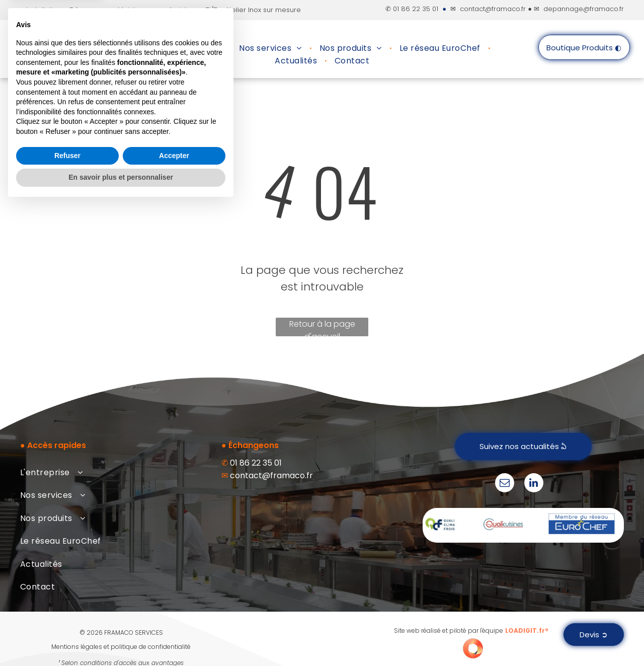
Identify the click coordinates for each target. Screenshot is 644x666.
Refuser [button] (67, 617)
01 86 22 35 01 (416, 9)
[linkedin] (534, 484)
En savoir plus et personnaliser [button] (121, 638)
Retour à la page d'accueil (322, 327)
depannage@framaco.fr (584, 9)
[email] (505, 484)
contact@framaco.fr (493, 9)
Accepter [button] (174, 617)
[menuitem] (193, 48)
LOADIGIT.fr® (527, 631)
